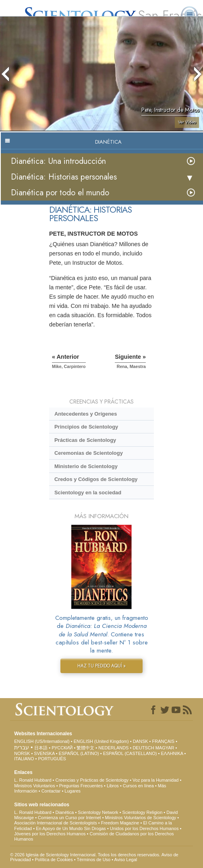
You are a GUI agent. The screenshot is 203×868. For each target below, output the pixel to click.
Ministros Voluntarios (35, 786)
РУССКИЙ (62, 748)
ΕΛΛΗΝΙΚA (172, 753)
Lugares (72, 791)
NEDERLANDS (113, 748)
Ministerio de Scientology (86, 466)
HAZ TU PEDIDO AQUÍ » (101, 666)
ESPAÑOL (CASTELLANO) (130, 753)
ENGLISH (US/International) (42, 741)
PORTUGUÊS (52, 759)
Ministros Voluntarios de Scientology (141, 818)
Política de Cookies (54, 860)
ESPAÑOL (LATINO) (79, 753)
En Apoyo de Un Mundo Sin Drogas (71, 828)
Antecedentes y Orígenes (86, 414)
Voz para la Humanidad (155, 780)
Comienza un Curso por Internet (69, 818)
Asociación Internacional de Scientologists (55, 823)
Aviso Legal (126, 860)
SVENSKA (44, 753)
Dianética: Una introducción (58, 161)
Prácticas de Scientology (85, 440)
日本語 (41, 748)
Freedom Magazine (120, 823)
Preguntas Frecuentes (81, 786)
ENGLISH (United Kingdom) (101, 741)
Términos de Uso (93, 860)
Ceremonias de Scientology (89, 453)
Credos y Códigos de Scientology (96, 479)
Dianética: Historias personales (64, 177)
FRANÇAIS (164, 741)
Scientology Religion (143, 812)
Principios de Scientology (86, 427)
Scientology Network (98, 812)
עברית (22, 747)
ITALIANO (24, 759)
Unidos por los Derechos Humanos (144, 828)
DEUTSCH (143, 748)
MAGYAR (165, 748)
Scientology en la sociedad (88, 493)
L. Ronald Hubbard (33, 780)
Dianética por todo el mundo (60, 193)
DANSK (141, 741)
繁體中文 (85, 748)
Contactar (51, 791)
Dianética (65, 812)
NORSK (22, 753)
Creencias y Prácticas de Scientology (92, 780)
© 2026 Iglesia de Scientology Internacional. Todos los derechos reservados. (86, 855)
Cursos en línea (138, 786)
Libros (113, 786)
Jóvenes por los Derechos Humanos (50, 834)
